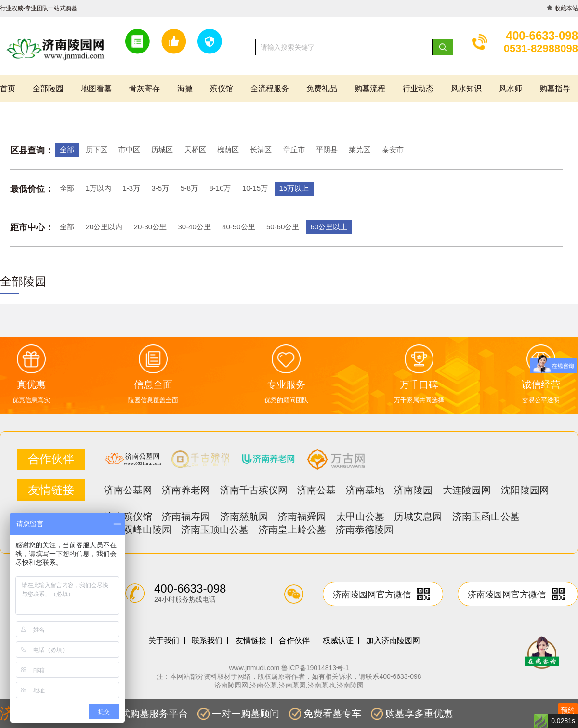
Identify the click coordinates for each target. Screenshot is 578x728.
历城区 (162, 150)
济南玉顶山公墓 (215, 529)
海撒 (185, 88)
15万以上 (294, 188)
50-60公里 (283, 227)
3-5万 (160, 188)
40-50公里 (238, 227)
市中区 (129, 150)
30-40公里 (194, 227)
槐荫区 (228, 150)
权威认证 (338, 641)
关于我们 (164, 641)
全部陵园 (48, 88)
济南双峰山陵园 (138, 529)
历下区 (97, 150)
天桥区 (195, 150)
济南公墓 (316, 490)
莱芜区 (360, 150)
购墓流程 (370, 88)
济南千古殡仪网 (254, 490)
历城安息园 (418, 516)
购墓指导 (555, 88)
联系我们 (207, 641)
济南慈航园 (244, 516)
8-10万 (220, 188)
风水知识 (466, 88)
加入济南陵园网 (393, 641)
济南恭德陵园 (365, 529)
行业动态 (418, 88)
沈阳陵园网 (525, 490)
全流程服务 (270, 88)
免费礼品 (322, 88)
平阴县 (327, 150)
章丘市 (294, 150)
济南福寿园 (186, 516)
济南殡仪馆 (128, 516)
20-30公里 (150, 227)
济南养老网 (186, 490)
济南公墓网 (128, 490)
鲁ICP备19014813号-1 (315, 668)
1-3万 (131, 188)
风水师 (511, 88)
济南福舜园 (302, 516)
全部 (67, 150)
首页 (8, 88)
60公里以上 (329, 227)
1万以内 (99, 188)
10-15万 (255, 188)
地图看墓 (96, 88)
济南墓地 (365, 490)
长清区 (261, 150)
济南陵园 (413, 490)
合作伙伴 (294, 641)
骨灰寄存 (144, 88)
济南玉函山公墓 (486, 516)
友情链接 (251, 641)
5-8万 (189, 188)
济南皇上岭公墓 (292, 529)
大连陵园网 (467, 490)
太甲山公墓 (360, 516)
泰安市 (393, 150)
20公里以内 (104, 227)
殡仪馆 (222, 88)
